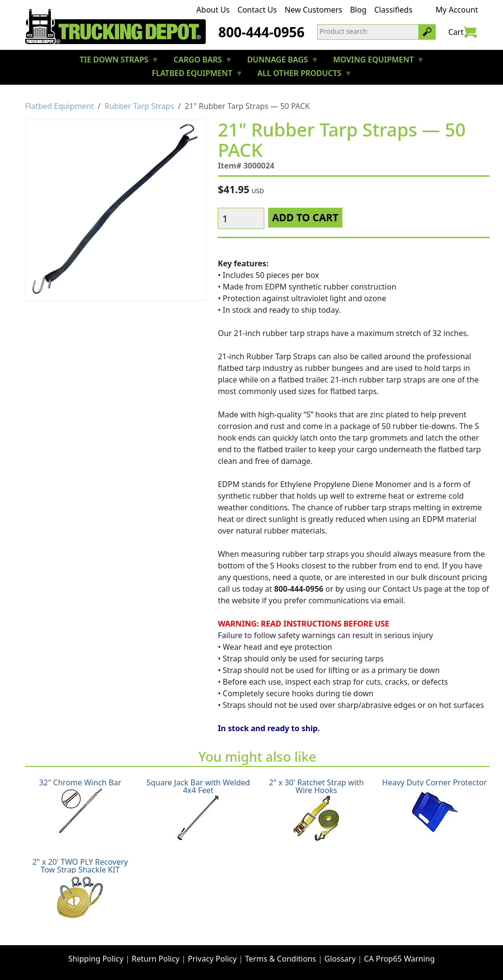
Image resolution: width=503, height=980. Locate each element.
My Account (457, 10)
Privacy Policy (212, 959)
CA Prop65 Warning (399, 959)
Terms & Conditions (281, 959)
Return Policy (156, 959)
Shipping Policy (96, 959)
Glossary (340, 959)
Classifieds (393, 10)
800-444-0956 (261, 32)
